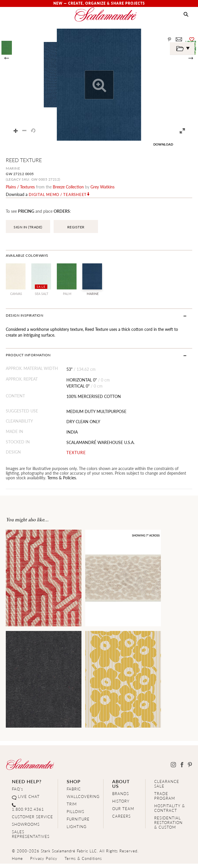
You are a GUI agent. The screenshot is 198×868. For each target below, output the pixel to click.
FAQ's (18, 789)
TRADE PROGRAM (165, 796)
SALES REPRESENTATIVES (31, 834)
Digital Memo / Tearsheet (58, 194)
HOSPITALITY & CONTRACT (170, 808)
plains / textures (20, 187)
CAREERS (121, 816)
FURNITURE (78, 819)
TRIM (72, 804)
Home (17, 858)
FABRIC (74, 789)
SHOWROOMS (26, 824)
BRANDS (121, 793)
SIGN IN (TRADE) (28, 227)
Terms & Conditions (83, 858)
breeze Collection (68, 187)
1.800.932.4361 (28, 809)
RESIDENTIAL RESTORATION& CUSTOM (168, 822)
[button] (186, 14)
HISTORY (121, 801)
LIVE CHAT (29, 796)
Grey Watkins (102, 187)
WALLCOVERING (83, 796)
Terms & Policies (62, 478)
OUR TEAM (123, 809)
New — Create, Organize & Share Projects (99, 3)
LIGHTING (77, 826)
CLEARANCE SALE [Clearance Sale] (167, 784)
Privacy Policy (44, 858)
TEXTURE (76, 453)
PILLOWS (76, 811)
